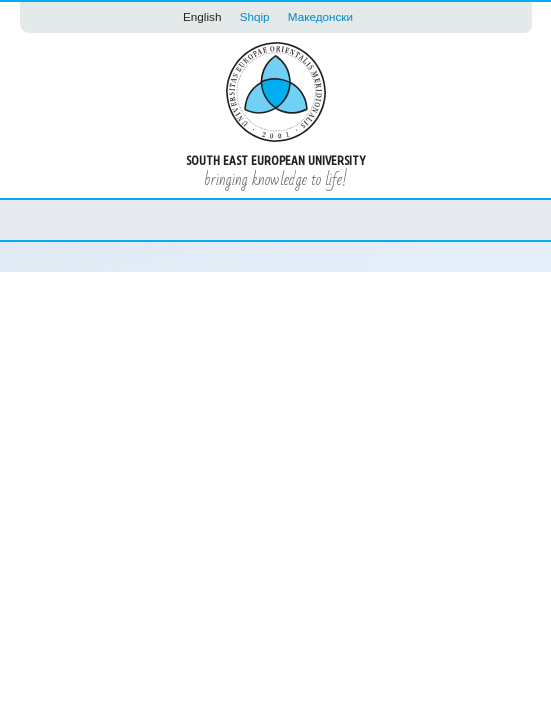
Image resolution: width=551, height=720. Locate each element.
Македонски (320, 16)
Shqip (255, 16)
